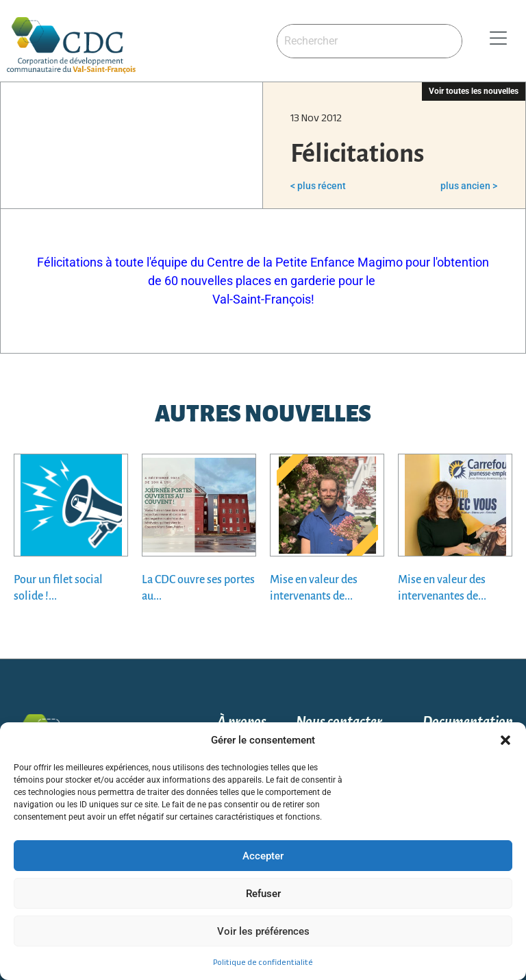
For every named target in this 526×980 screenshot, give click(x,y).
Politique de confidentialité (263, 962)
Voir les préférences (263, 931)
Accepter (263, 856)
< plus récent (318, 186)
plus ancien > (469, 186)
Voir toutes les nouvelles (474, 91)
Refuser (263, 894)
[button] (505, 740)
